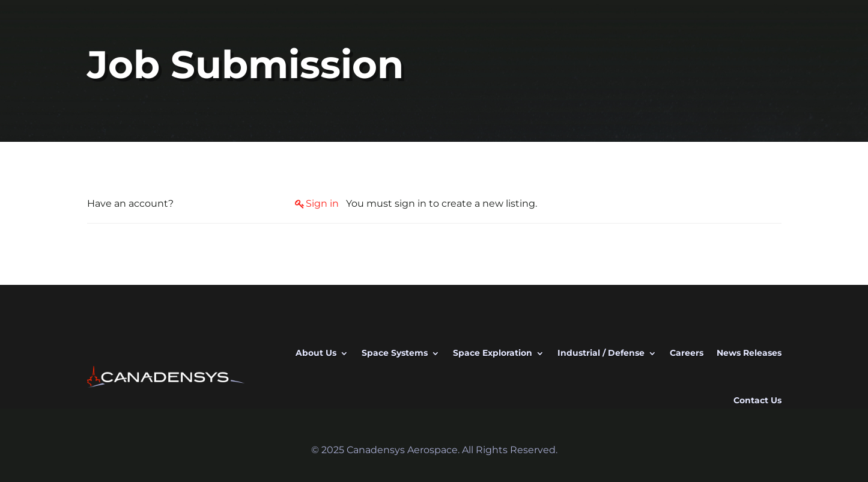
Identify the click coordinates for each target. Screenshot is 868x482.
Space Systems (395, 353)
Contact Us (757, 400)
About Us (316, 353)
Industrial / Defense (601, 353)
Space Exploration (493, 353)
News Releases (749, 353)
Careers (687, 353)
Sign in (322, 203)
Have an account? (130, 203)
